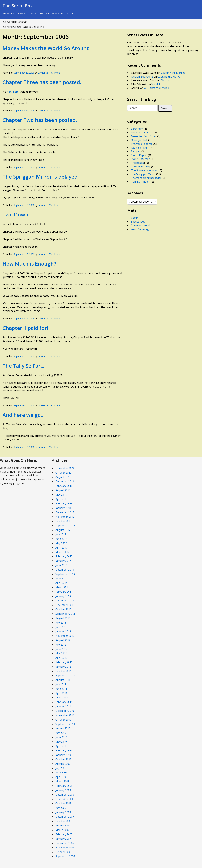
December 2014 (65, 570)
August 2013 (63, 618)
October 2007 (63, 821)
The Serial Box (18, 6)
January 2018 (63, 508)
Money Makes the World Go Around (46, 48)
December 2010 (65, 711)
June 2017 (61, 539)
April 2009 (61, 777)
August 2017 (63, 530)
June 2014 (61, 578)
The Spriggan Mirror (143, 174)
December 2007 (65, 817)
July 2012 (61, 645)
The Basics (137, 163)
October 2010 (63, 720)
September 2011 (65, 675)
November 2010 (65, 715)
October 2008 (63, 803)
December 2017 (65, 512)
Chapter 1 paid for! (25, 328)
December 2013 (65, 601)
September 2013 (65, 614)
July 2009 (61, 768)
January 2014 (63, 596)
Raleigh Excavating (142, 77)
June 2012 (61, 649)
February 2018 (64, 503)
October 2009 (63, 759)
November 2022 (65, 468)
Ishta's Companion (142, 132)
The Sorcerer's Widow (144, 170)
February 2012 (64, 662)
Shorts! (165, 80)
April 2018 (61, 499)
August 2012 (63, 640)
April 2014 (61, 583)
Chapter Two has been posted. (40, 120)
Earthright (137, 129)
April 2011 (61, 693)
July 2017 (61, 534)
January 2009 (63, 790)
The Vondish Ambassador (146, 178)
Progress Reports (141, 144)
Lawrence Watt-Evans (49, 73)
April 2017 (61, 548)
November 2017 (65, 517)
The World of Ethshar (14, 22)
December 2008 (65, 795)
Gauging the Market (173, 73)
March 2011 (62, 698)
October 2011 (63, 671)
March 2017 (62, 552)
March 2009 (62, 781)
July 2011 (61, 684)
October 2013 (63, 609)
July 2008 (61, 808)
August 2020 (63, 477)
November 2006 (65, 848)
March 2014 (62, 587)
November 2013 (65, 605)
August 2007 (63, 825)
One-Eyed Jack (139, 140)
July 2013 (61, 623)
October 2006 (63, 852)
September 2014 (65, 574)
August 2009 (63, 764)
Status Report (139, 155)
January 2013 (63, 631)
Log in (135, 218)
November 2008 (65, 799)
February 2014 (64, 592)
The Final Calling (141, 167)
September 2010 (65, 724)
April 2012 (61, 658)
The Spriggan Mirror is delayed (40, 177)
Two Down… (17, 214)
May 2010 (61, 742)
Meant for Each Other (144, 136)
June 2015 (61, 565)
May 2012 (61, 653)
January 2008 (63, 812)
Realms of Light (140, 148)
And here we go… (24, 415)
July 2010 (61, 733)
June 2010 (61, 737)
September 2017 (65, 526)
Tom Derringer (140, 182)
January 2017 (63, 561)
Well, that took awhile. (157, 88)
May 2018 (61, 495)
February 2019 (64, 486)
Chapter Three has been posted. (42, 82)
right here (13, 92)
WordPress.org (140, 229)
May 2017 (61, 543)
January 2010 (63, 755)
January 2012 (63, 667)
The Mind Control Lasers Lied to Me (23, 27)
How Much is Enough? (29, 264)
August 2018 (63, 490)
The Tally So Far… (23, 366)
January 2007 (63, 839)
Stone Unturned (140, 159)
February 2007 (64, 834)
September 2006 (65, 856)
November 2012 (65, 636)
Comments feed (140, 225)
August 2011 (63, 680)
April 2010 (61, 746)
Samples (136, 151)
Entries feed (138, 222)
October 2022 (63, 473)
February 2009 (64, 786)
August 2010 (63, 728)
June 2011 (61, 689)
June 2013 (61, 627)
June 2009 (61, 773)
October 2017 (63, 521)
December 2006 (65, 843)
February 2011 (64, 702)
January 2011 (63, 706)
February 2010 (64, 750)
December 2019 (65, 481)
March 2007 (62, 830)
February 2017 (64, 556)
